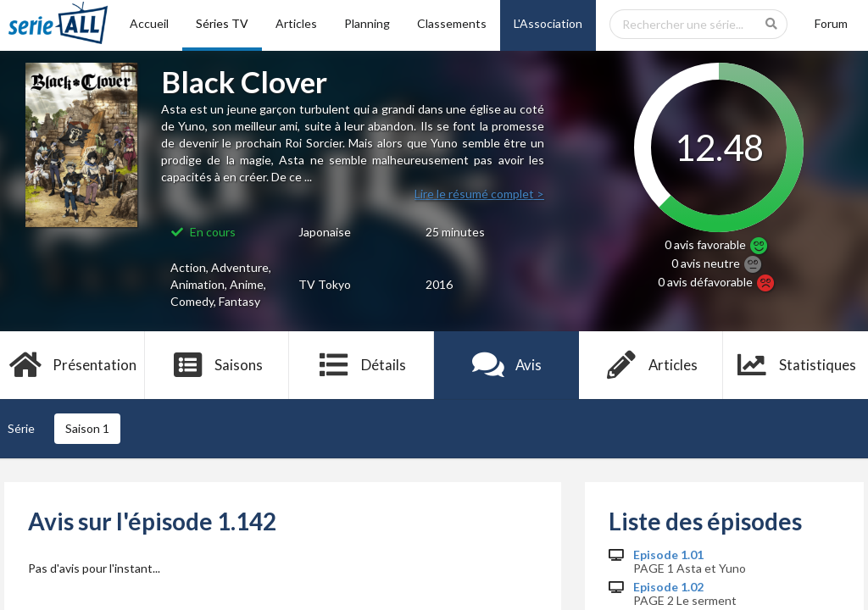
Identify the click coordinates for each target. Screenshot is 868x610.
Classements (452, 23)
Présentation (72, 365)
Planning (367, 23)
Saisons (217, 365)
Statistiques (796, 365)
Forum (831, 23)
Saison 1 (87, 428)
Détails (362, 365)
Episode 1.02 (668, 587)
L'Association (548, 23)
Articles (296, 23)
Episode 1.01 (668, 555)
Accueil (149, 23)
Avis (506, 365)
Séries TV (222, 23)
